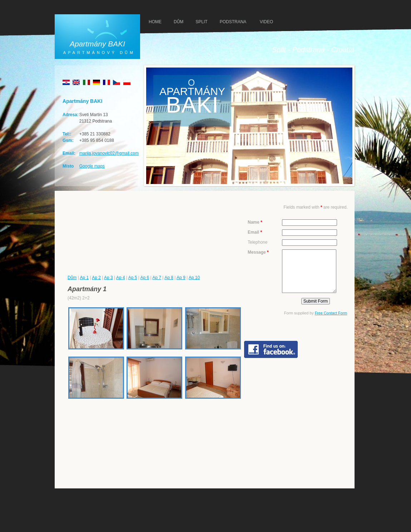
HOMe (155, 22)
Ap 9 (181, 278)
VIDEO (266, 22)
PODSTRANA (233, 22)
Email (255, 232)
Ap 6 (145, 278)
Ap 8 (169, 278)
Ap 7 (157, 278)
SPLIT (201, 22)
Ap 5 (133, 278)
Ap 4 (121, 278)
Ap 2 (96, 278)
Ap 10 (194, 278)
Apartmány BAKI (97, 44)
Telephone (258, 242)
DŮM (179, 22)
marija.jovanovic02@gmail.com (109, 153)
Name (255, 222)
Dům (72, 278)
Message (258, 252)
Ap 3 (108, 278)
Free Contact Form (331, 313)
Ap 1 (84, 278)
